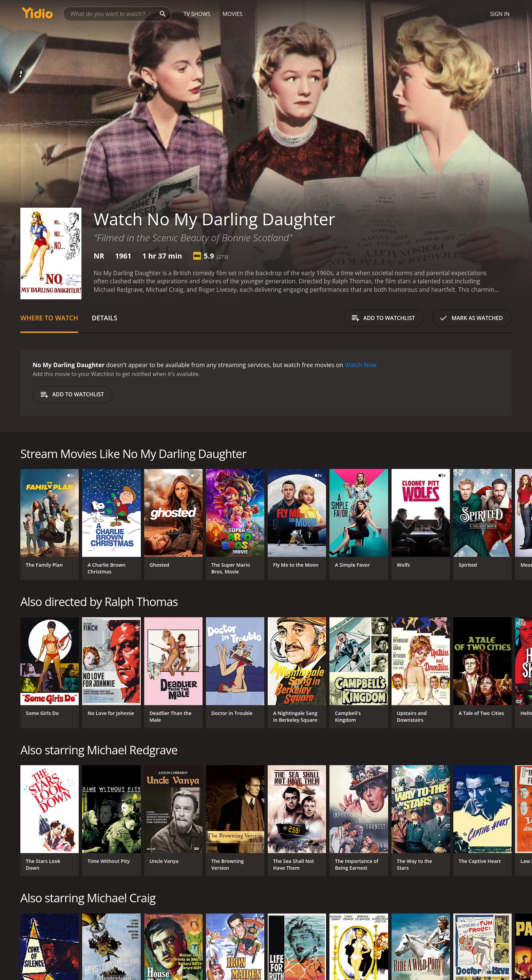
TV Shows (197, 14)
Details (104, 318)
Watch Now (361, 365)
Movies (233, 14)
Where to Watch (49, 318)
